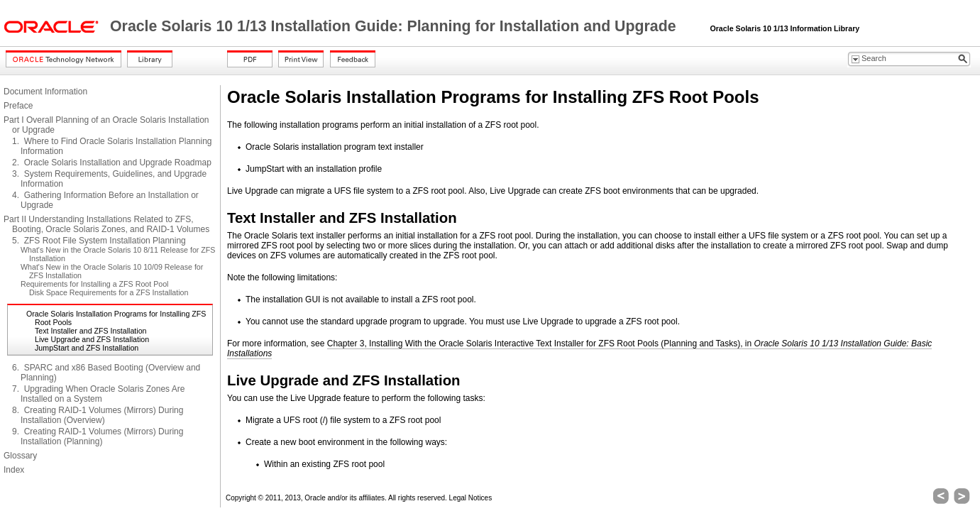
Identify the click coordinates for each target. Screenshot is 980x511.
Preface (18, 106)
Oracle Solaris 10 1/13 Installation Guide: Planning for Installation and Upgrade (395, 26)
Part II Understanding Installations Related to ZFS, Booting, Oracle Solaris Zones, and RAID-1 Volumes (106, 224)
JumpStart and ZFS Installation (87, 348)
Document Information (45, 92)
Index (14, 470)
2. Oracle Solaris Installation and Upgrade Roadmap (112, 163)
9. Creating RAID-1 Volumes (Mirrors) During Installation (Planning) (98, 436)
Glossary (20, 456)
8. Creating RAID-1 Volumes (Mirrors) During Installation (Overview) (98, 415)
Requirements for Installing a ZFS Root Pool (94, 284)
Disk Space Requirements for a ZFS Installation (109, 292)
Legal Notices (471, 498)
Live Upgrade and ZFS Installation (92, 339)
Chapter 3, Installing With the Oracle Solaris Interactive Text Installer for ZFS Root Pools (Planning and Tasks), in (579, 348)
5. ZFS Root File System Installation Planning (99, 241)
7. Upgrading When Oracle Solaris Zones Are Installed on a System (98, 394)
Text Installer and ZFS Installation (91, 331)
